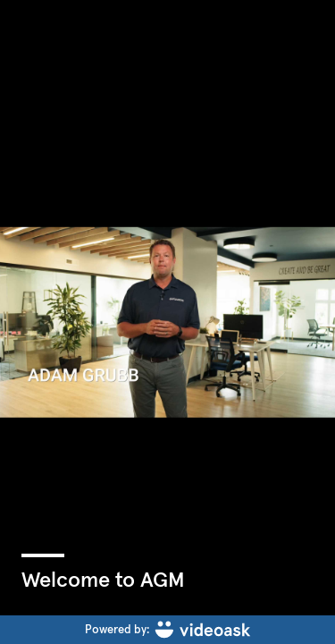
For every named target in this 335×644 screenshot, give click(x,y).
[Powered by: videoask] (167, 630)
